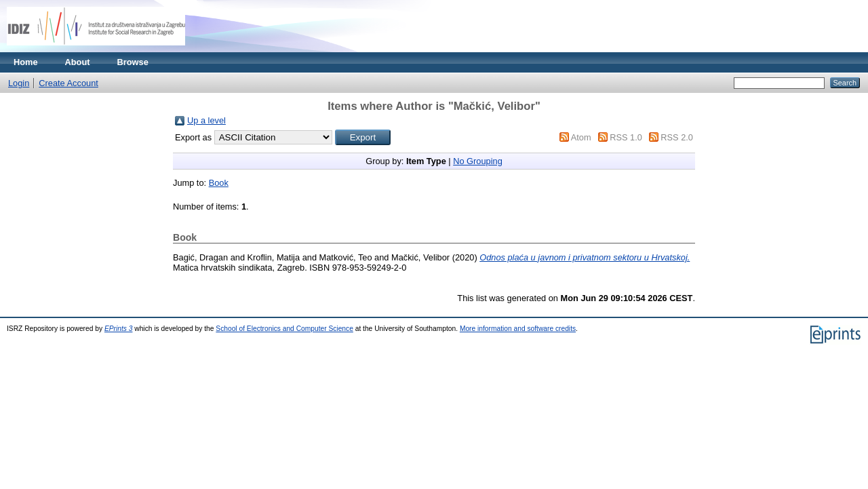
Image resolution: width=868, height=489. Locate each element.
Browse (133, 62)
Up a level (206, 120)
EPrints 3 (119, 329)
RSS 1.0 (626, 137)
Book (219, 183)
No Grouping (478, 161)
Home (26, 62)
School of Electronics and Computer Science (284, 329)
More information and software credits (518, 329)
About (78, 62)
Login (19, 83)
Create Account (68, 83)
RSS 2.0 (677, 137)
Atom (581, 137)
